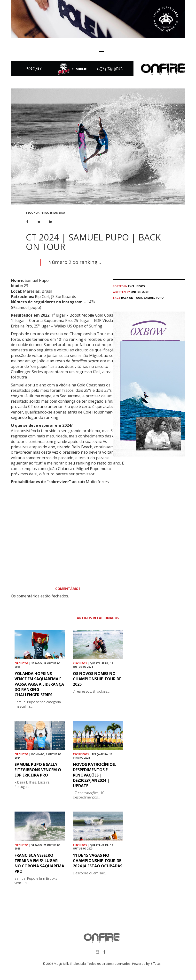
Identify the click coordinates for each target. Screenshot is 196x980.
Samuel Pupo (154, 298)
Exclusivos (137, 286)
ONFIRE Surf (140, 292)
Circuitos (21, 663)
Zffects (156, 964)
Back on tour (132, 298)
